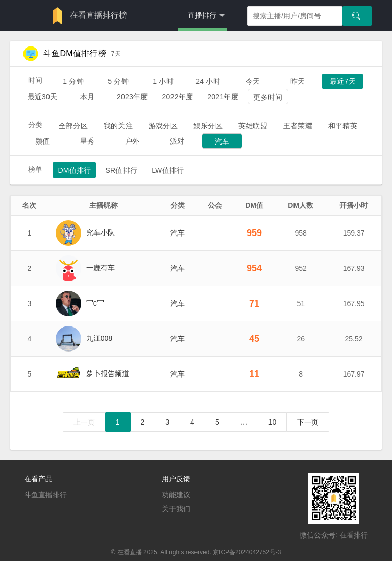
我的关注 (118, 126)
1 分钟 (73, 81)
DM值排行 (74, 170)
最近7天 (343, 81)
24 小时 (208, 81)
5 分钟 (118, 81)
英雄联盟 (253, 126)
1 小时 (163, 81)
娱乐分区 (208, 126)
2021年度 (223, 97)
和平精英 (343, 126)
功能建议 (176, 495)
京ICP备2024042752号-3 (247, 552)
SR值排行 (121, 170)
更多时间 (268, 97)
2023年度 (132, 97)
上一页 (84, 422)
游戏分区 (163, 126)
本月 (87, 97)
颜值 (42, 141)
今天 (253, 81)
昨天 (298, 81)
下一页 (308, 422)
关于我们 (176, 509)
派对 (177, 141)
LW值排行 (168, 170)
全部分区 (73, 126)
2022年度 (178, 97)
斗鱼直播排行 (45, 495)
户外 (132, 141)
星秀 (87, 141)
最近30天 (43, 97)
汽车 (222, 142)
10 (273, 422)
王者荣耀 (298, 126)
